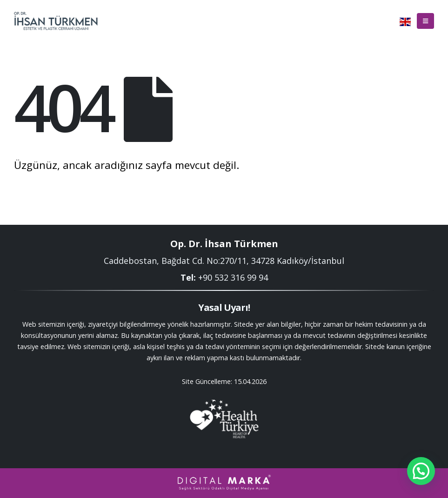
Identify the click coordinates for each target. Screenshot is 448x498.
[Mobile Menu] (425, 21)
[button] (421, 471)
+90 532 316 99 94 (233, 277)
